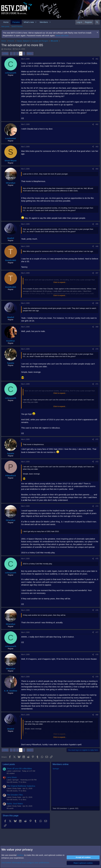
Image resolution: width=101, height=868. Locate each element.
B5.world (10, 808)
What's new (29, 22)
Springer (56, 769)
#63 (97, 147)
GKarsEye (7, 49)
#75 (97, 559)
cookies (20, 855)
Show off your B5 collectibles (19, 768)
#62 (97, 124)
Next (29, 53)
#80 (97, 715)
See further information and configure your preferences (25, 863)
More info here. (62, 35)
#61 (97, 59)
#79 (97, 677)
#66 (97, 246)
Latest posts (9, 764)
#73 (97, 462)
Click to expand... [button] (60, 282)
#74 (97, 506)
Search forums (17, 26)
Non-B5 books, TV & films (17, 782)
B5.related (11, 773)
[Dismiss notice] (97, 33)
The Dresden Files (15, 795)
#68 (97, 303)
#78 (97, 655)
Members (44, 22)
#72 (97, 439)
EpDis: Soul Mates (15, 804)
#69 (97, 327)
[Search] (97, 22)
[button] (36, 22)
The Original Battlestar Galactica (21, 786)
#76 (97, 610)
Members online (61, 764)
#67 (97, 273)
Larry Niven (12, 777)
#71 (97, 384)
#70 (97, 349)
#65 (97, 224)
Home (6, 22)
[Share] (93, 59)
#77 (97, 632)
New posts (5, 26)
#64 (97, 169)
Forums (16, 22)
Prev (6, 53)
